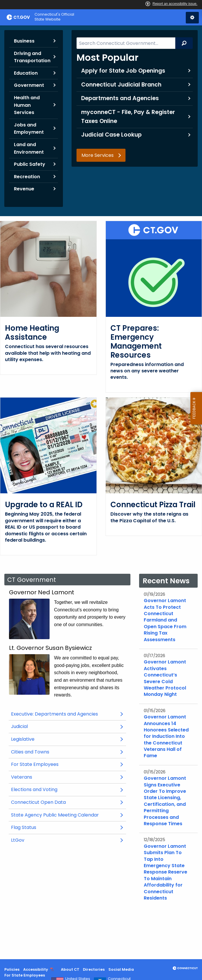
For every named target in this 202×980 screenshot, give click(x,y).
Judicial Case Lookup (111, 135)
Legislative (31, 754)
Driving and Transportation (32, 57)
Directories (94, 969)
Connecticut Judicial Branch (121, 85)
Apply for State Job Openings (123, 71)
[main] (101, 492)
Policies (12, 969)
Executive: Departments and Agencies (54, 728)
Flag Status (24, 841)
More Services (98, 155)
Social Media (121, 969)
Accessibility (36, 969)
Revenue (24, 189)
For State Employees (35, 778)
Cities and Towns (30, 765)
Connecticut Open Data (47, 818)
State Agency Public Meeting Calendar (63, 830)
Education (26, 73)
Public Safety (30, 164)
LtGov (18, 854)
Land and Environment (29, 148)
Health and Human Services (27, 105)
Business (24, 41)
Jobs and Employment (29, 129)
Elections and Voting (34, 803)
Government (29, 85)
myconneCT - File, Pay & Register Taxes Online (128, 117)
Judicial (28, 742)
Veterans (22, 791)
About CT (70, 969)
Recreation (27, 177)
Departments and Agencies (120, 98)
